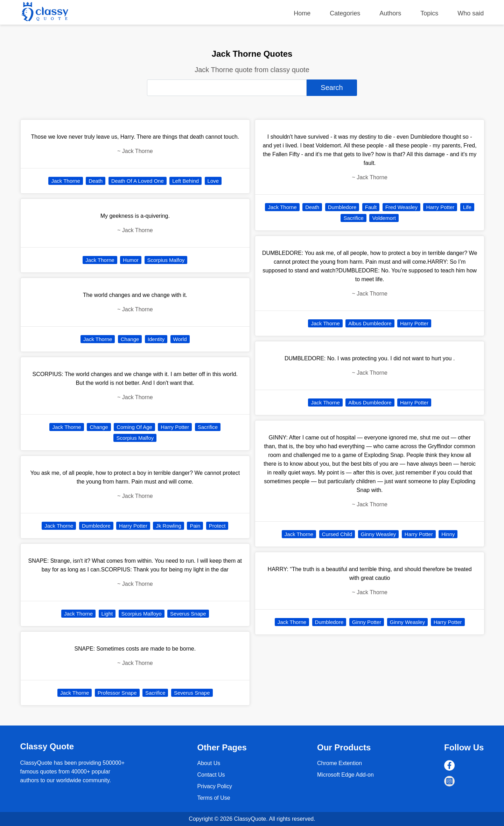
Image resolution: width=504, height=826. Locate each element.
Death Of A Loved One (138, 181)
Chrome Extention (339, 763)
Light (107, 614)
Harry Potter (175, 427)
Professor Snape (117, 693)
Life (467, 207)
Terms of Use (213, 798)
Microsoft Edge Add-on (345, 775)
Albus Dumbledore (370, 323)
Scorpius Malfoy (166, 260)
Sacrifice (208, 427)
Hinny (448, 534)
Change (130, 339)
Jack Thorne (65, 181)
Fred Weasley (401, 207)
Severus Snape (188, 614)
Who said (471, 13)
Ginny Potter (367, 622)
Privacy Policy (215, 786)
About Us (209, 763)
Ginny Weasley (379, 534)
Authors (390, 13)
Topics (429, 13)
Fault (371, 207)
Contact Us (211, 775)
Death (96, 181)
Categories (345, 13)
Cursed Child (337, 534)
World (180, 339)
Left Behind (185, 181)
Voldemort (384, 218)
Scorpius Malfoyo (142, 614)
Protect (217, 526)
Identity (156, 339)
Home (302, 13)
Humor (131, 260)
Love (213, 181)
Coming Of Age (134, 427)
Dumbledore (96, 526)
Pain (195, 526)
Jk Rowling (169, 526)
